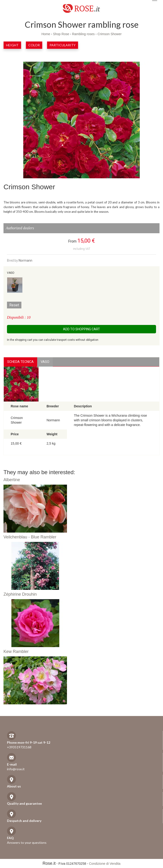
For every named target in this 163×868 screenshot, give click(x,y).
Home (46, 34)
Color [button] (34, 45)
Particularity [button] (63, 45)
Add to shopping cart (81, 329)
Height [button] (12, 45)
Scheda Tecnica (20, 362)
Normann (25, 260)
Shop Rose (61, 34)
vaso (45, 362)
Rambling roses (83, 34)
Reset (14, 305)
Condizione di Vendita (105, 864)
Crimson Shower (109, 34)
